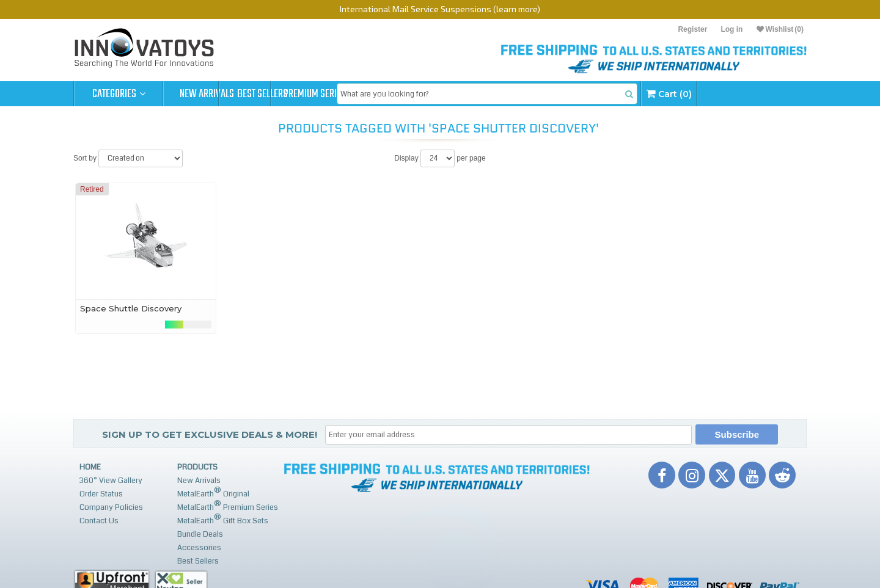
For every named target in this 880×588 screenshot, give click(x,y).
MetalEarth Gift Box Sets (223, 519)
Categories (119, 94)
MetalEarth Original (213, 492)
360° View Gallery (111, 481)
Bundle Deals (200, 534)
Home (90, 467)
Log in (732, 29)
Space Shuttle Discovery (131, 308)
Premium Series (386, 94)
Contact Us (99, 521)
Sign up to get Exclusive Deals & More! (210, 434)
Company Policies (111, 507)
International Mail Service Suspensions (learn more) (440, 9)
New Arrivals (208, 94)
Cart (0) (765, 94)
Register (692, 29)
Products (197, 467)
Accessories (199, 548)
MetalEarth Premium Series (228, 506)
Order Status (101, 494)
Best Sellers (297, 94)
